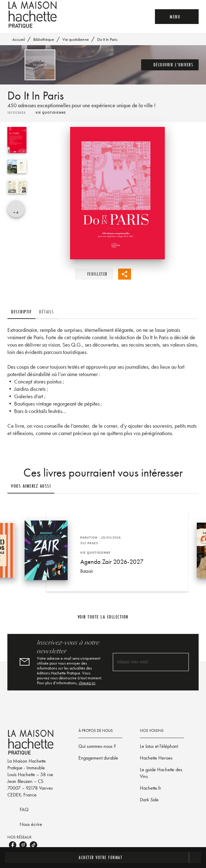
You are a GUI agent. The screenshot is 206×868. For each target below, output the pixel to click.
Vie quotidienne (76, 39)
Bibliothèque (44, 39)
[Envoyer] (181, 662)
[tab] (21, 312)
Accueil (19, 39)
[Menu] (177, 17)
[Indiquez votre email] (143, 662)
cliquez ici (87, 683)
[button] (170, 65)
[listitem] (13, 845)
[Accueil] (33, 15)
